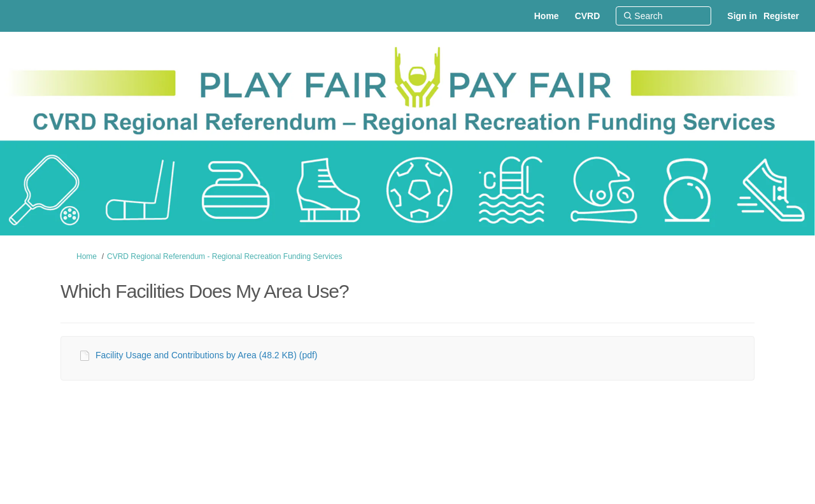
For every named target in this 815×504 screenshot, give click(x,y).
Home (87, 256)
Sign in (742, 16)
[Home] (547, 16)
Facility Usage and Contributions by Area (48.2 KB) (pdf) (207, 355)
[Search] (663, 16)
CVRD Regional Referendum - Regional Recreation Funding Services (225, 256)
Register (781, 16)
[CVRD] (588, 16)
